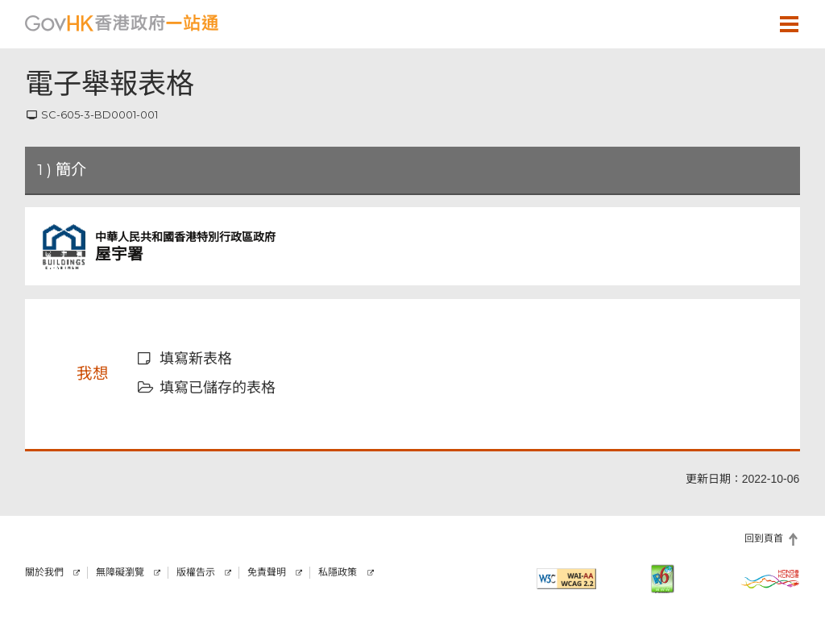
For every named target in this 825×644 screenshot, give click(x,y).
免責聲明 (267, 572)
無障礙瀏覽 (120, 572)
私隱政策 (338, 572)
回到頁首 (764, 538)
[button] (742, 23)
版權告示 (196, 572)
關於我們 (44, 572)
